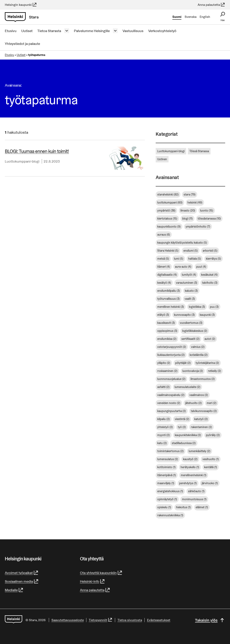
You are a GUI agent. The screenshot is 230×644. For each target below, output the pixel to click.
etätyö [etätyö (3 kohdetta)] (163, 315)
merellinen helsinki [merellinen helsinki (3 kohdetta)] (171, 307)
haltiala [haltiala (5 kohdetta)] (195, 259)
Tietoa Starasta (49, 31)
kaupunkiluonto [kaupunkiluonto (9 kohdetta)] (169, 227)
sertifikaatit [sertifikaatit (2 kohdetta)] (191, 339)
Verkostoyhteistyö (162, 31)
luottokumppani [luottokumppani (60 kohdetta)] (170, 203)
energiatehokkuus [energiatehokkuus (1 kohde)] (170, 491)
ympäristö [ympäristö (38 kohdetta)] (166, 211)
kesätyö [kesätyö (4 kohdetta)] (164, 283)
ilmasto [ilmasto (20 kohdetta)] (188, 211)
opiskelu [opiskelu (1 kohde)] (164, 507)
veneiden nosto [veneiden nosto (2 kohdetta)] (169, 403)
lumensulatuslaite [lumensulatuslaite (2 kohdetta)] (188, 387)
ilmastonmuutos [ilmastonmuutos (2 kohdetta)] (203, 379)
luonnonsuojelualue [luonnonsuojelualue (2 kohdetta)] (171, 379)
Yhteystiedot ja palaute (22, 44)
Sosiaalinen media (22, 581)
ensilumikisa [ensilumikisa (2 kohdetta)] (167, 339)
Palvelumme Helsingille (92, 31)
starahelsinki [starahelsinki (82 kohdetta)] (168, 194)
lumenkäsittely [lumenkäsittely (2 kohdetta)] (200, 451)
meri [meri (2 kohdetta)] (212, 403)
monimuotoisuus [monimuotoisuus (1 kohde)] (194, 499)
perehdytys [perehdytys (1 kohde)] (188, 483)
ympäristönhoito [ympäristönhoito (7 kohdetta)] (198, 227)
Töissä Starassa (199, 151)
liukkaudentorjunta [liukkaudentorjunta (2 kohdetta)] (171, 355)
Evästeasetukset (159, 620)
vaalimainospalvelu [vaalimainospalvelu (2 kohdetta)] (171, 395)
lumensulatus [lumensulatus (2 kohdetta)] (168, 459)
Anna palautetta (211, 5)
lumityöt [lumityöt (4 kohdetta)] (189, 275)
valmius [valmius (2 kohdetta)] (198, 347)
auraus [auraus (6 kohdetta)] (164, 235)
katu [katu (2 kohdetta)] (162, 443)
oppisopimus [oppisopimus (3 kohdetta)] (167, 331)
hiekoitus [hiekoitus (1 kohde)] (183, 507)
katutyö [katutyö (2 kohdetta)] (201, 419)
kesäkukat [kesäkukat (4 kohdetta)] (209, 275)
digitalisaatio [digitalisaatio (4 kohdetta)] (167, 275)
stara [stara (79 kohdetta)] (190, 194)
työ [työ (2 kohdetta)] (182, 427)
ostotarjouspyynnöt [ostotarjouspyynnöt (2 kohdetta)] (172, 347)
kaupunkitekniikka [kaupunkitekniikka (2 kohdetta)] (188, 435)
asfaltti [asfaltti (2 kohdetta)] (164, 387)
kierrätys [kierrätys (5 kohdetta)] (214, 259)
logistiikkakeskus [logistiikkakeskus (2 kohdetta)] (195, 331)
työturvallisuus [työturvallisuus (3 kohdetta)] (169, 299)
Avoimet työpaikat (22, 573)
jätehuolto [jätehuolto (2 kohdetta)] (194, 403)
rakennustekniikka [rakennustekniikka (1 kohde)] (170, 515)
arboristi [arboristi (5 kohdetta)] (210, 251)
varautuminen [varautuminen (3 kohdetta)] (187, 283)
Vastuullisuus (133, 31)
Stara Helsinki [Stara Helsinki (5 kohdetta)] (168, 251)
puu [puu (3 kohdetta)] (214, 307)
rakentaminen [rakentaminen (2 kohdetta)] (201, 427)
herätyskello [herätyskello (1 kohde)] (190, 467)
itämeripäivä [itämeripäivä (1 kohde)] (167, 475)
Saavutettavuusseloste (68, 620)
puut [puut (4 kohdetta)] (201, 267)
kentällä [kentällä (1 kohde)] (211, 467)
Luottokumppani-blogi (22, 161)
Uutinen (162, 159)
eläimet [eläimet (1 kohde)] (202, 507)
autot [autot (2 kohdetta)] (210, 339)
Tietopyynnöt (101, 620)
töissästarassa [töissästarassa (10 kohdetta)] (209, 219)
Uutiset (27, 31)
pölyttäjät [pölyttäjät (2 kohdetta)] (183, 363)
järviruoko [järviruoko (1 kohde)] (210, 483)
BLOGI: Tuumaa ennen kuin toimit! (37, 151)
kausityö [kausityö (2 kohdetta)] (190, 459)
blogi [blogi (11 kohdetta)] (188, 219)
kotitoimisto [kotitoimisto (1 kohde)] (167, 467)
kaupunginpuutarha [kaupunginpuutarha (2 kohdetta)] (172, 411)
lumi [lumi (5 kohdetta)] (179, 259)
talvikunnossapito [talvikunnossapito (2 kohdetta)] (204, 411)
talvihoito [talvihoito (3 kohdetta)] (210, 283)
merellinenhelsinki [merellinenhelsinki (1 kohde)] (194, 475)
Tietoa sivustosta (130, 620)
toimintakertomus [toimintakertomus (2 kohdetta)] (171, 451)
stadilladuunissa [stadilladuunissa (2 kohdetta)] (184, 443)
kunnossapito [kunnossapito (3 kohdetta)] (184, 315)
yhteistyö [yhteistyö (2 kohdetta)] (165, 427)
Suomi (177, 17)
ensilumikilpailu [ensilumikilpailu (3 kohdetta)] (169, 291)
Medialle (14, 590)
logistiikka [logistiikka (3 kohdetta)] (197, 307)
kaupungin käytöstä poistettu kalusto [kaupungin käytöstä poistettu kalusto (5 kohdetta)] (182, 243)
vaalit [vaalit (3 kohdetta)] (190, 299)
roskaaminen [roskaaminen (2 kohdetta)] (167, 371)
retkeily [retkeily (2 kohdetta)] (215, 371)
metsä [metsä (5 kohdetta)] (163, 259)
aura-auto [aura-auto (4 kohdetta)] (183, 267)
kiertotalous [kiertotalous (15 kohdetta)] (167, 219)
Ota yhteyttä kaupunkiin (101, 573)
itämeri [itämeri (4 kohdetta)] (164, 267)
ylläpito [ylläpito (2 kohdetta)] (164, 363)
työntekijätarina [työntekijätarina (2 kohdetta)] (207, 363)
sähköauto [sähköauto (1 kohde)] (196, 491)
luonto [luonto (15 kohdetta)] (207, 211)
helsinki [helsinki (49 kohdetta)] (195, 203)
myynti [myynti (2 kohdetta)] (164, 435)
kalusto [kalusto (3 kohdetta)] (191, 291)
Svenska (191, 17)
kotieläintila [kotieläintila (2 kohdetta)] (199, 355)
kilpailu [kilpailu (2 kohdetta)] (164, 419)
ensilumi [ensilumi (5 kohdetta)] (191, 251)
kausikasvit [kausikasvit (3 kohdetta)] (166, 323)
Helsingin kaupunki (21, 5)
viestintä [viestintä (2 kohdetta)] (182, 419)
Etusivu (11, 31)
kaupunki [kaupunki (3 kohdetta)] (207, 315)
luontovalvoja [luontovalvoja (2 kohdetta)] (193, 371)
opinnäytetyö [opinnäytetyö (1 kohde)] (167, 499)
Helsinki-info (93, 581)
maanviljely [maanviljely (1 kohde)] (166, 483)
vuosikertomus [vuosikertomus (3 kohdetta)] (191, 323)
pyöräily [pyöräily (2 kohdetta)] (213, 435)
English (205, 17)
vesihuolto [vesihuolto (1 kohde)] (211, 459)
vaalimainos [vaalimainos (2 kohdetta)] (199, 395)
